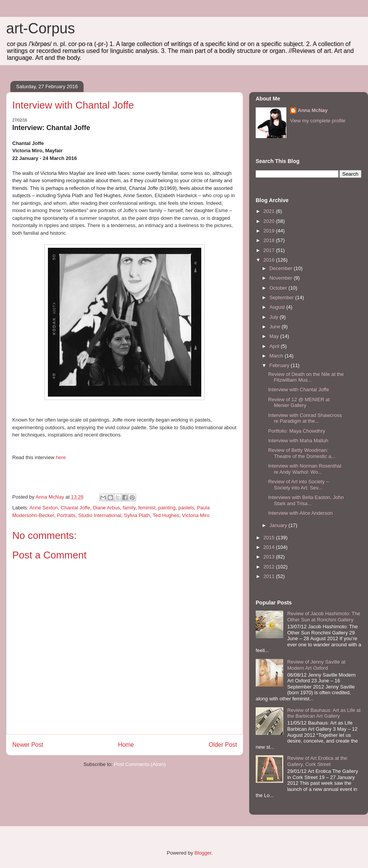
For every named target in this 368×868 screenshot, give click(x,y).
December (282, 268)
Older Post (223, 745)
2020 (270, 221)
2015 (270, 538)
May (275, 336)
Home (126, 745)
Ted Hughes (166, 515)
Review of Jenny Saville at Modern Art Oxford (316, 665)
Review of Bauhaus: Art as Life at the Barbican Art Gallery (324, 713)
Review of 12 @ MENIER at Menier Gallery (299, 403)
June (276, 327)
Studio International (100, 515)
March (277, 356)
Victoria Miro (196, 515)
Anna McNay (313, 110)
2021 (270, 211)
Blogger (203, 853)
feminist (147, 508)
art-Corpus (41, 28)
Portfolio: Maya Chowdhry (297, 431)
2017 (270, 250)
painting (167, 508)
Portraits (66, 515)
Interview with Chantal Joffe (298, 390)
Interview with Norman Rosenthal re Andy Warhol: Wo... (305, 469)
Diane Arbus (106, 508)
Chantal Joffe (76, 508)
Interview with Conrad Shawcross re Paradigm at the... (305, 418)
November (282, 278)
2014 (270, 547)
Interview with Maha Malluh (298, 441)
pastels (186, 508)
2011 (270, 576)
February (280, 365)
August (278, 307)
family (129, 508)
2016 (270, 260)
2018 (270, 240)
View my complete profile (318, 121)
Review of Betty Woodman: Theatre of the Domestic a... (301, 453)
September (282, 297)
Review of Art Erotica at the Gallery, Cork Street (317, 761)
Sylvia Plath (137, 515)
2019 (270, 231)
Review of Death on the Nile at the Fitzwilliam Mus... (306, 377)
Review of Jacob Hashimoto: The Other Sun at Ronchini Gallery (324, 617)
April (275, 346)
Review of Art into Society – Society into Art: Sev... (298, 485)
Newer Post (28, 745)
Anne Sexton (44, 508)
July (275, 317)
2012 (270, 567)
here (61, 457)
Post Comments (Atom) (140, 764)
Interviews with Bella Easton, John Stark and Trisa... (306, 500)
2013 (270, 557)
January (279, 525)
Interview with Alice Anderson (300, 513)
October (279, 288)
